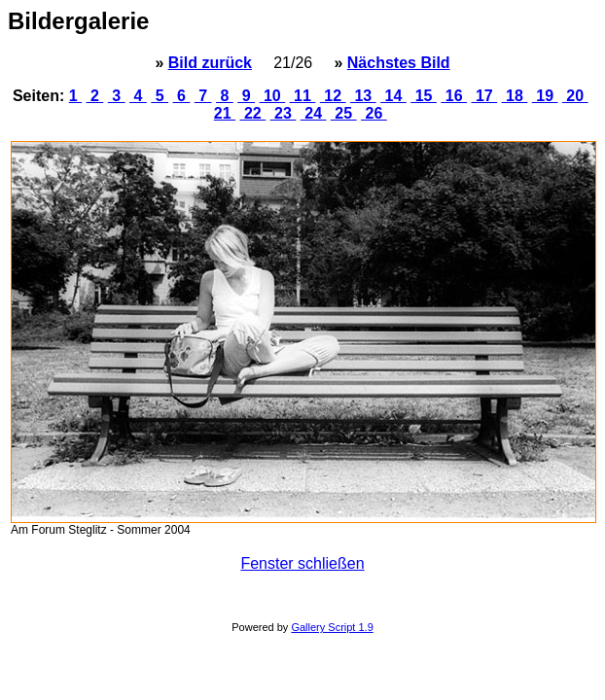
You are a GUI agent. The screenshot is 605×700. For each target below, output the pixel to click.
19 (545, 96)
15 (424, 96)
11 (303, 96)
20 (575, 96)
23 (284, 113)
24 (314, 113)
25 (344, 113)
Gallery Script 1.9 (332, 627)
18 (515, 96)
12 (333, 96)
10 (273, 96)
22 (253, 113)
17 (485, 96)
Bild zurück (210, 63)
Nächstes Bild (399, 63)
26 (374, 113)
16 (454, 96)
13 (363, 96)
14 (393, 96)
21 (225, 113)
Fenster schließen (302, 563)
